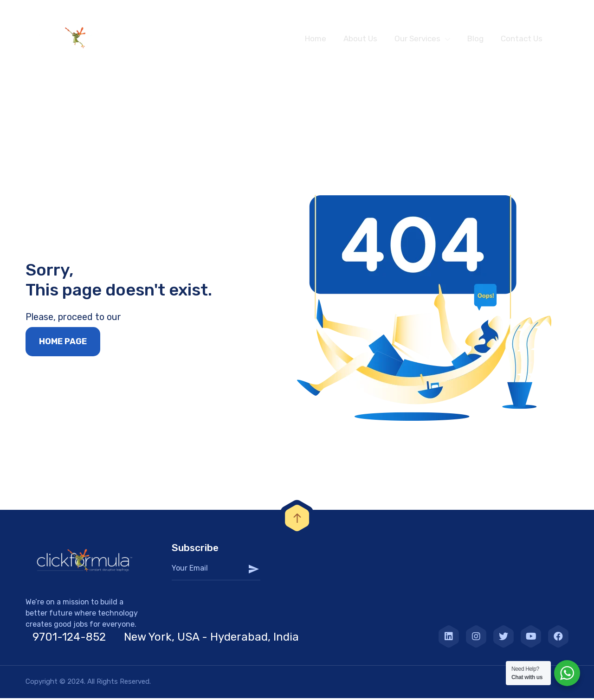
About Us (360, 39)
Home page (63, 344)
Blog (475, 39)
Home (316, 39)
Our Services (417, 39)
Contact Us (522, 39)
